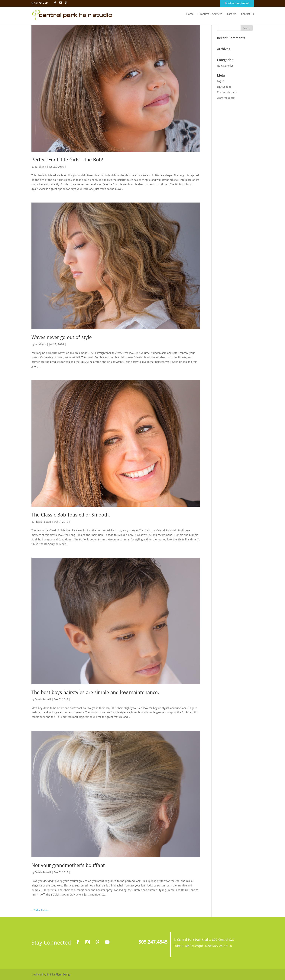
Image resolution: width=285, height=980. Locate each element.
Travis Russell (43, 522)
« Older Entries (40, 910)
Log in (221, 81)
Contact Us (247, 14)
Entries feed (224, 87)
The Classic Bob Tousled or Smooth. (71, 515)
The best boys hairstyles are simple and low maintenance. (95, 692)
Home (190, 14)
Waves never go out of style (62, 337)
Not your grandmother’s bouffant (68, 865)
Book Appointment (237, 3)
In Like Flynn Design (59, 975)
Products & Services (210, 14)
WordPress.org (226, 98)
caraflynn (40, 167)
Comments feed (227, 92)
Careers (232, 14)
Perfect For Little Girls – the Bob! (67, 160)
